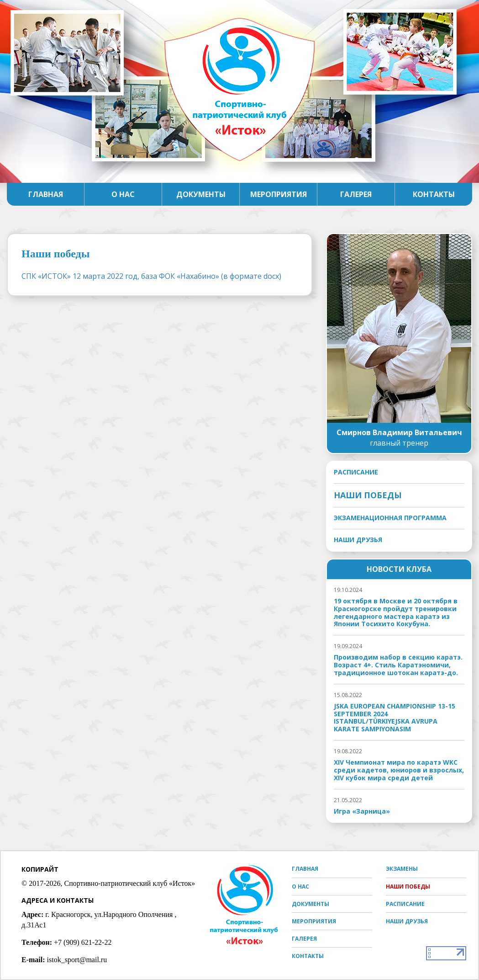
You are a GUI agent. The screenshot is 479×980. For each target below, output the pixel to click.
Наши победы (368, 495)
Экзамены (402, 869)
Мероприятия (279, 194)
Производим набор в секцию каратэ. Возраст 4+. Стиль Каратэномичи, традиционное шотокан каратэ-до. (398, 665)
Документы (201, 194)
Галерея (356, 194)
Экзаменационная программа (390, 518)
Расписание (356, 472)
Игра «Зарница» (362, 812)
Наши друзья (358, 540)
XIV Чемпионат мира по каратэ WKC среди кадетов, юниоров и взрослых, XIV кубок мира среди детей (399, 770)
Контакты (434, 194)
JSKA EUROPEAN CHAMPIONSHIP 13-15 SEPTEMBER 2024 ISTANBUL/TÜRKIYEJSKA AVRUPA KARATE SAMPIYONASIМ (395, 718)
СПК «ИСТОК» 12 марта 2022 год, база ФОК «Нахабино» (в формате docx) (151, 276)
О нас (123, 194)
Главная (46, 194)
